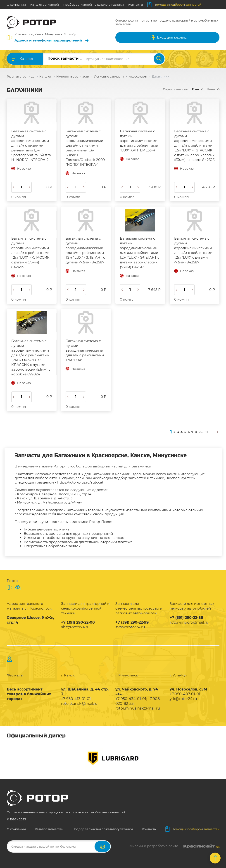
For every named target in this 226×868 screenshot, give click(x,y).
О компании (16, 5)
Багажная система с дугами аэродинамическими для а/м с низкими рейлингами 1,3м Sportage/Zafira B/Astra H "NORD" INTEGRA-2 (31, 145)
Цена (211, 89)
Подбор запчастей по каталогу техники (94, 5)
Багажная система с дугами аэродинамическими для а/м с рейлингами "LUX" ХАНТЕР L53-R (139, 141)
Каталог (26, 59)
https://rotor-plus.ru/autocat (80, 482)
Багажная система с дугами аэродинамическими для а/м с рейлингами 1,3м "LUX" (85, 350)
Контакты (136, 5)
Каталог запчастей (45, 5)
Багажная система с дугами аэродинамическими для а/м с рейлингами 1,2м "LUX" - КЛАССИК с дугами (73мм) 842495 (30, 253)
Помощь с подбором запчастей (174, 5)
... (203, 432)
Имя (195, 89)
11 (207, 432)
